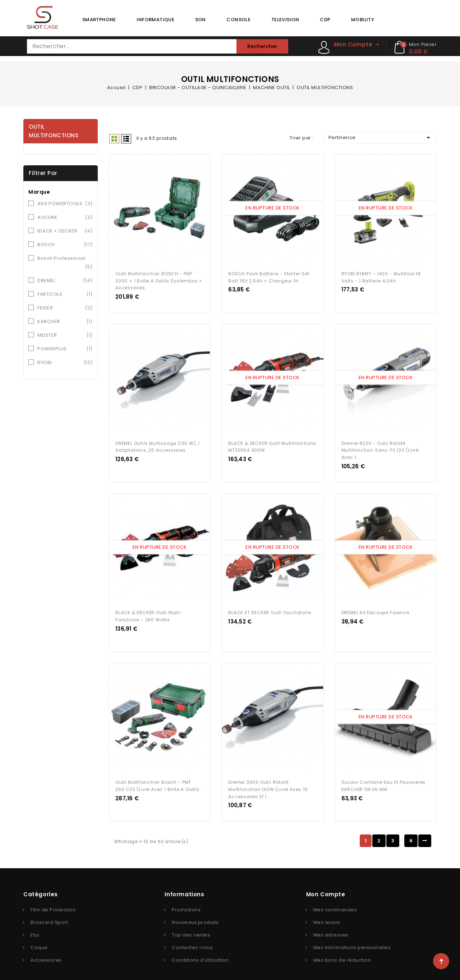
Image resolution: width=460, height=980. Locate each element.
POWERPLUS (65, 349)
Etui (35, 926)
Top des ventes (191, 926)
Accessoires (46, 951)
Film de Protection (53, 901)
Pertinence (381, 138)
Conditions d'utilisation (200, 951)
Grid (114, 139)
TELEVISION (285, 20)
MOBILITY (363, 20)
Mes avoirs (327, 913)
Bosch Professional (65, 263)
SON (201, 20)
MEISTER (65, 335)
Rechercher (262, 46)
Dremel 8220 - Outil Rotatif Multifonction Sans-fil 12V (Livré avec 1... (380, 446)
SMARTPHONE (99, 20)
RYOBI (65, 363)
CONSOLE (238, 20)
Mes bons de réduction (342, 951)
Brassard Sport (49, 913)
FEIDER (65, 308)
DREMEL (65, 281)
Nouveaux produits (195, 913)
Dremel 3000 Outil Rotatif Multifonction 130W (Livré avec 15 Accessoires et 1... (268, 780)
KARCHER (65, 322)
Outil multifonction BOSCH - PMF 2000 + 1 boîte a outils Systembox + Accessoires (159, 278)
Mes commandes (335, 901)
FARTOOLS (65, 294)
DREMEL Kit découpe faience (375, 606)
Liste (126, 139)
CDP (325, 20)
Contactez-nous (192, 938)
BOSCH (65, 245)
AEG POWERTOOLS (65, 204)
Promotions (186, 901)
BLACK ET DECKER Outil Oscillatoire (270, 606)
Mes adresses (331, 926)
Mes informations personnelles (352, 938)
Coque (39, 938)
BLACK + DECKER (65, 231)
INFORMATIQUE (155, 20)
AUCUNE (65, 217)
